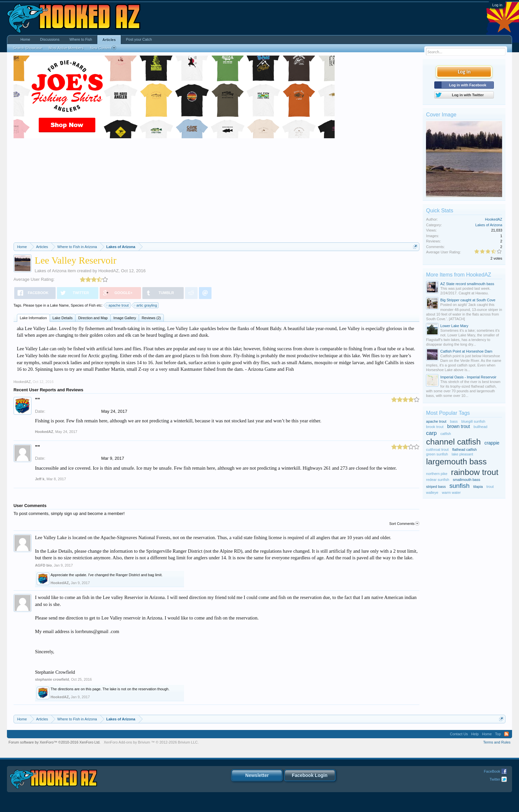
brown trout (459, 427)
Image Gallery (124, 318)
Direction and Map (93, 318)
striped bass (436, 487)
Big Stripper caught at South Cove (468, 300)
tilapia (478, 487)
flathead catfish (464, 449)
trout (490, 487)
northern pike (437, 474)
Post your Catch (139, 39)
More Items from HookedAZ (459, 275)
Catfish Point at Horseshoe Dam (466, 351)
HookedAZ (108, 271)
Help (475, 734)
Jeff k (40, 479)
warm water (451, 492)
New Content (103, 48)
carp (431, 433)
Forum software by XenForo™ (55, 742)
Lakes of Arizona (51, 271)
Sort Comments (404, 524)
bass (454, 421)
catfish (446, 434)
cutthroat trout (437, 449)
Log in (497, 5)
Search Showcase (28, 48)
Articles (109, 40)
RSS (506, 734)
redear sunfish (438, 480)
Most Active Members (66, 48)
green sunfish (437, 454)
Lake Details (63, 318)
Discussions (50, 39)
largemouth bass (456, 462)
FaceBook (492, 771)
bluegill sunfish (473, 421)
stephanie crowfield (52, 679)
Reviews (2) (151, 318)
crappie (492, 443)
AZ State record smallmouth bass (467, 284)
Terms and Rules (497, 742)
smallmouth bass (467, 480)
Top (498, 734)
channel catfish (453, 442)
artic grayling (146, 305)
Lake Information (33, 318)
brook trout (435, 427)
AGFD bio (44, 565)
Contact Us (459, 734)
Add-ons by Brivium (151, 742)
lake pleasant (462, 454)
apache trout (118, 305)
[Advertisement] (216, 193)
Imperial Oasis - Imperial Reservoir (468, 377)
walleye (432, 492)
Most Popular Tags (448, 413)
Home (25, 39)
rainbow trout (475, 472)
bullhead (481, 427)
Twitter (495, 779)
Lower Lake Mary (454, 326)
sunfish (460, 486)
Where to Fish (81, 39)
